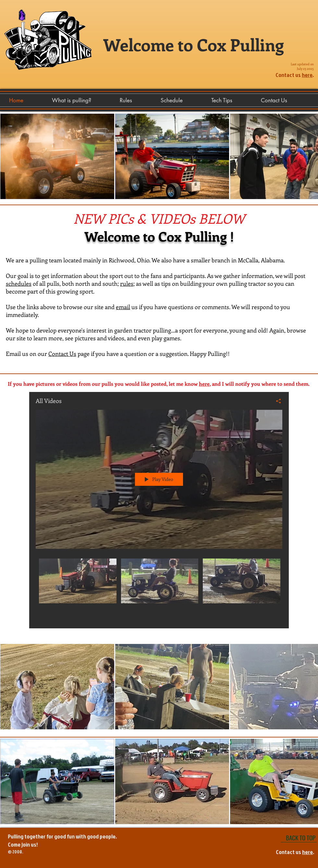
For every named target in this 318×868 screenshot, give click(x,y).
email (123, 307)
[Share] (276, 401)
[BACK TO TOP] (299, 837)
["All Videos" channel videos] (159, 589)
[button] (233, 100)
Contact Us (62, 354)
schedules (19, 283)
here (307, 75)
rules (127, 283)
